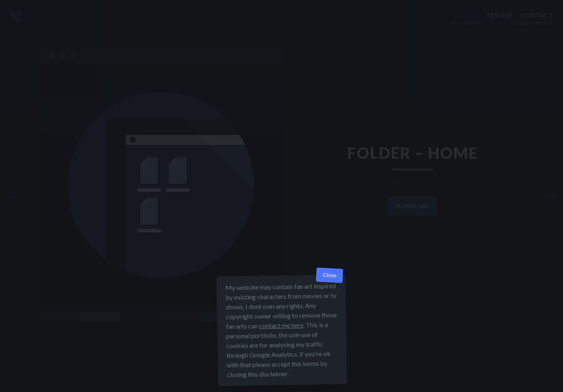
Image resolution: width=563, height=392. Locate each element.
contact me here (281, 325)
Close (329, 275)
